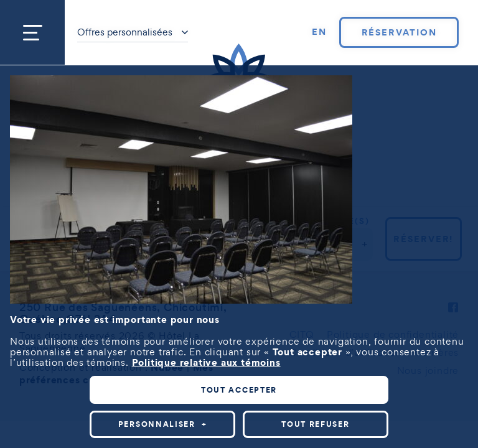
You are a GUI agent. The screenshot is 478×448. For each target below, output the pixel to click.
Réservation (399, 32)
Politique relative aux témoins (206, 362)
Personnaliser (163, 424)
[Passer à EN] (319, 32)
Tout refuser (315, 424)
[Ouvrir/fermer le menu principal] (32, 32)
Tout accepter (239, 390)
